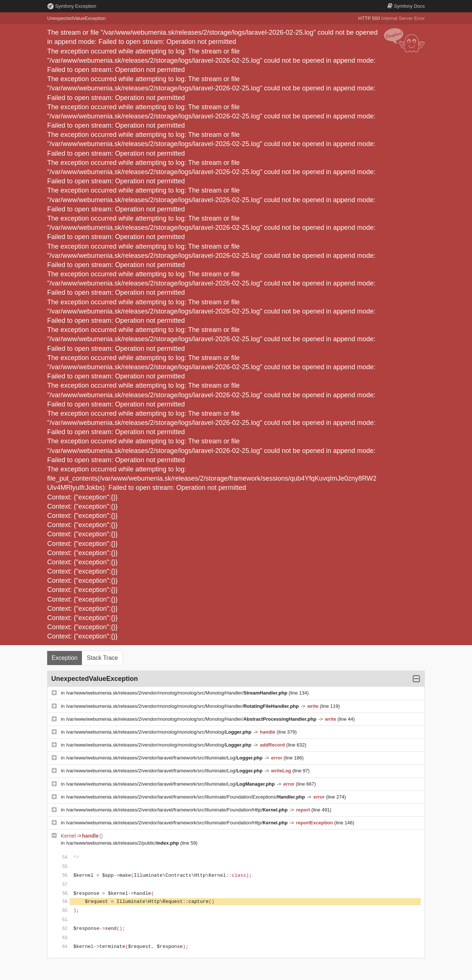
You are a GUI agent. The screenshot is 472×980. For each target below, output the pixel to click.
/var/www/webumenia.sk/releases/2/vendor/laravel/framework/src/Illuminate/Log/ (165, 758)
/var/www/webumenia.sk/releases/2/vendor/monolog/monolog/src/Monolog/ (159, 732)
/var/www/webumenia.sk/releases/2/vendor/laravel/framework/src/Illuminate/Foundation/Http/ (178, 810)
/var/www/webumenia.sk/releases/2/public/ (123, 843)
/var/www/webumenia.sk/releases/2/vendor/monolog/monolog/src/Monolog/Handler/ (177, 693)
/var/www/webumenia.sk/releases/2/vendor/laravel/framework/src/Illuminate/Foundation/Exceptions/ (186, 797)
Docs (406, 6)
